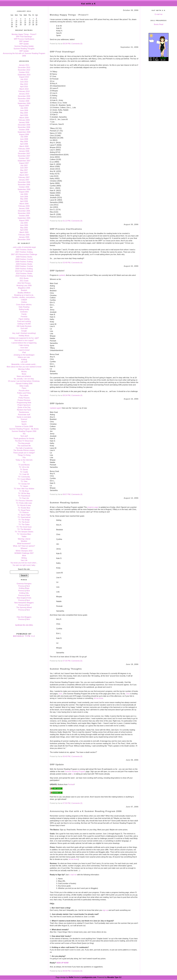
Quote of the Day (24, 407)
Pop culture (24, 395)
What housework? (24, 544)
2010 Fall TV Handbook (24, 271)
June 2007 (24, 168)
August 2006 (24, 192)
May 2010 (24, 84)
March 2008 (24, 146)
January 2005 (24, 237)
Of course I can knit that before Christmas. (24, 381)
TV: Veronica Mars (24, 534)
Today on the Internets (24, 460)
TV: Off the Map (24, 493)
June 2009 (24, 110)
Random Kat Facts (24, 410)
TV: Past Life (24, 498)
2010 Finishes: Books (24, 273)
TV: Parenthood (24, 496)
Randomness (24, 412)
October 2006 (24, 187)
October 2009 (24, 101)
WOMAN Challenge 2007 (24, 553)
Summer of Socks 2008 (24, 426)
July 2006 (24, 194)
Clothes (24, 302)
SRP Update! (24, 41)
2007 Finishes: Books (24, 250)
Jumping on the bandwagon (24, 355)
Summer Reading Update (24, 46)
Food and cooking (24, 321)
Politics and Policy (24, 393)
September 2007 (24, 161)
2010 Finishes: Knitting (24, 276)
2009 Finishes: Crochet (24, 266)
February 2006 (24, 206)
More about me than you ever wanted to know (24, 367)
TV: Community (24, 477)
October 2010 (24, 72)
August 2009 (24, 106)
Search (24, 422)
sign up (105, 910)
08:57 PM (66, 494)
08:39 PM (66, 44)
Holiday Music (24, 336)
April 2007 (24, 173)
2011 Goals (24, 281)
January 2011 (24, 65)
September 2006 (24, 189)
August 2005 (24, 220)
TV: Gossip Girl (24, 484)
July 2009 (24, 108)
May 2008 (24, 141)
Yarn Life (24, 560)
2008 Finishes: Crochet (24, 259)
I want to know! (24, 350)
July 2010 (24, 79)
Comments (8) (77, 756)
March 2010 (24, 89)
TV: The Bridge (24, 520)
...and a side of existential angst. (24, 247)
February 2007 (24, 177)
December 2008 (24, 125)
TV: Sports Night (24, 515)
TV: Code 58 (24, 474)
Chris (128, 694)
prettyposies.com (89, 977)
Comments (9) (77, 221)
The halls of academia (24, 448)
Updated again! (56, 408)
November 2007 (24, 156)
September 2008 (24, 132)
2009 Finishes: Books (24, 264)
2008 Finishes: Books (24, 257)
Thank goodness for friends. (24, 438)
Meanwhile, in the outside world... (24, 364)
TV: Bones (24, 469)
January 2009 (24, 122)
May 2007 (24, 170)
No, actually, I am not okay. (24, 379)
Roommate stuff (24, 415)
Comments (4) (77, 395)
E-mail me (159, 14)
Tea (24, 434)
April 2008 (24, 144)
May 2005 (24, 228)
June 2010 (24, 82)
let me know (98, 698)
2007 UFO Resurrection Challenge (24, 254)
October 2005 (24, 216)
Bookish (24, 290)
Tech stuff (24, 436)
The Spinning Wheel (24, 607)
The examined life (24, 446)
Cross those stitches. (24, 305)
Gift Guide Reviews (24, 326)
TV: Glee (24, 481)
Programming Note (24, 403)
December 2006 (24, 182)
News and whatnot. (24, 376)
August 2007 (24, 163)
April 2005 (24, 230)
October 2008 (24, 130)
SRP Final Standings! (24, 37)
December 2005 (24, 211)
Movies (24, 371)
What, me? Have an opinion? (24, 546)
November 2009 (24, 99)
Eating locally (24, 309)
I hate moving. (24, 345)
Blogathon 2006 (24, 288)
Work (24, 556)
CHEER (24, 300)
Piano (24, 388)
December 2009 (24, 96)
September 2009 (24, 103)
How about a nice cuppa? (24, 340)
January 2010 (24, 94)
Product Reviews (24, 400)
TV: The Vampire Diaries (24, 532)
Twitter (24, 536)
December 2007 (24, 153)
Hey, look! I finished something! (24, 333)
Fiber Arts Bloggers (24, 617)
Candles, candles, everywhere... (24, 297)
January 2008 (24, 151)
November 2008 (24, 127)
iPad (24, 352)
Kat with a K (89, 4)
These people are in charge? (24, 453)
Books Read (159, 24)
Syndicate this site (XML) (24, 625)
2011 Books (24, 278)
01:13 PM (66, 221)
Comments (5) (77, 44)
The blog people (24, 443)
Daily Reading (24, 307)
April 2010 (24, 86)
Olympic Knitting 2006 (24, 383)
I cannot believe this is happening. (24, 343)
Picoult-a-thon (24, 391)
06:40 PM (66, 756)
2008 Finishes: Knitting (24, 262)
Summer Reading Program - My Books (24, 429)
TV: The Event (24, 522)
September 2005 (24, 218)
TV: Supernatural (24, 517)
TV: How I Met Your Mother (24, 489)
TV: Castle (24, 472)
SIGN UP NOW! (62, 963)
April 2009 (24, 115)
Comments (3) (77, 803)
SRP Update (24, 44)
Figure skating (24, 319)
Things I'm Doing (24, 455)
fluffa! (71, 977)
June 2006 (24, 197)
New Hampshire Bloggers (24, 603)
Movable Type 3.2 (24, 636)
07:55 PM (66, 803)
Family (24, 314)
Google (24, 331)
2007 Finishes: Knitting (24, 252)
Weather (24, 541)
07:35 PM (66, 661)
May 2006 (24, 199)
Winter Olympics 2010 (24, 551)
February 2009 (24, 120)
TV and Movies (24, 465)
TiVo (24, 457)
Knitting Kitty (24, 593)
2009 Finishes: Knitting (24, 269)
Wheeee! (24, 548)
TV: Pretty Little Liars (24, 503)
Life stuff (24, 362)
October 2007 (24, 158)
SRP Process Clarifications (24, 39)
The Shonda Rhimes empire (24, 450)
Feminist (24, 317)
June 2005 (24, 225)
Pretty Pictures (24, 398)
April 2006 (24, 201)
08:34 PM (66, 395)
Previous (22, 586)
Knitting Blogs (24, 588)
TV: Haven (24, 486)
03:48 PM (66, 263)
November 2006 (24, 185)
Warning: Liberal (24, 539)
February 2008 (24, 149)
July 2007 (24, 165)
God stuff (24, 328)
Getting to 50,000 (24, 324)
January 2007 (24, 180)
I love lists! (24, 348)
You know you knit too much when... (24, 563)
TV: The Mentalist (24, 529)
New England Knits (24, 598)
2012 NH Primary (24, 283)
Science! (24, 419)
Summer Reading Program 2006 (24, 431)
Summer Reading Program (75, 771)
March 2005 (24, 232)
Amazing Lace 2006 (24, 285)
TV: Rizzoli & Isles (24, 505)
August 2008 (24, 134)
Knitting (24, 359)
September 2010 (24, 75)
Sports (24, 424)
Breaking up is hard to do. (24, 295)
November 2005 (24, 213)
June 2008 (24, 139)
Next (28, 586)
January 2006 (24, 208)
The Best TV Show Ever (24, 441)
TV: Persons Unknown (24, 501)
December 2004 (24, 239)
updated (62, 275)
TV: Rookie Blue (24, 508)
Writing (24, 558)
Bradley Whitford (24, 293)
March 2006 (24, 204)
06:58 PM (66, 971)
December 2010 (24, 67)
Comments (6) (77, 263)
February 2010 (24, 91)
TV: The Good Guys (24, 527)
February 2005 (24, 235)
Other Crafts (24, 386)
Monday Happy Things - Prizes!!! (24, 34)
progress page (93, 507)
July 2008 (24, 137)
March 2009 (24, 118)
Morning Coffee (24, 369)
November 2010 (24, 70)
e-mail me (73, 875)
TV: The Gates (24, 524)
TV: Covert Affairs (24, 479)
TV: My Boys (24, 491)
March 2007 (24, 175)
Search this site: (24, 569)
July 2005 (24, 223)
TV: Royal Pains (24, 510)
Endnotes (24, 312)
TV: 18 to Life (24, 467)
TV (24, 462)
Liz (73, 774)
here (60, 694)
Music (24, 374)
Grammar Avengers (24, 584)
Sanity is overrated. (24, 417)
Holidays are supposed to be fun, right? (24, 338)
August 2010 (24, 77)
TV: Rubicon (24, 512)
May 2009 (24, 113)
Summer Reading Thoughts (24, 49)
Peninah (71, 784)
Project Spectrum (24, 405)
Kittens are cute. (24, 357)
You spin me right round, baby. (24, 565)
